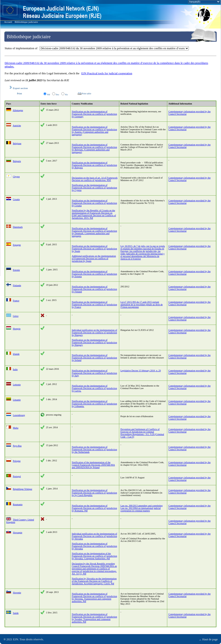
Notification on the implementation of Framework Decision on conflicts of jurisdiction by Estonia (94, 274)
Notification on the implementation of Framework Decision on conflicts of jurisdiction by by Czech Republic (94, 493)
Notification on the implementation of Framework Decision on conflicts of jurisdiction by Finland (94, 289)
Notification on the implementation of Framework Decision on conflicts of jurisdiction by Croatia (94, 203)
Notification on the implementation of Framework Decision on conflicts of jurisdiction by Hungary (94, 342)
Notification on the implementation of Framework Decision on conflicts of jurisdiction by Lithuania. (94, 404)
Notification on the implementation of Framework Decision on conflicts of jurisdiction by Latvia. (94, 388)
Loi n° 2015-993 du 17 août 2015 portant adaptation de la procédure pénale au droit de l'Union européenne (142, 305)
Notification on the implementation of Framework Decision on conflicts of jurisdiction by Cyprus (94, 188)
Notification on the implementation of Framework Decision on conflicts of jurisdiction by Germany (94, 114)
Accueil (8, 22)
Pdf (48, 95)
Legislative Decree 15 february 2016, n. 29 (141, 371)
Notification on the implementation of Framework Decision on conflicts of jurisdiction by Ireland (94, 358)
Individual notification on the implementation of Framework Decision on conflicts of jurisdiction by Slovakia (94, 536)
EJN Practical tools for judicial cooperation (107, 73)
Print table (86, 94)
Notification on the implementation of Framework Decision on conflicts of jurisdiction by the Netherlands (94, 449)
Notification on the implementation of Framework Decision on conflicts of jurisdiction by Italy (94, 373)
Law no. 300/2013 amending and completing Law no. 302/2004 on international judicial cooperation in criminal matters (142, 508)
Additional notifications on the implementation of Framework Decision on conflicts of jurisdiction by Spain (94, 258)
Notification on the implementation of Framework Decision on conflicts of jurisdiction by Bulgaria (94, 165)
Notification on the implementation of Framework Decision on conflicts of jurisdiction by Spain (94, 249)
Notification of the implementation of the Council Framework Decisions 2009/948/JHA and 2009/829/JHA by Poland (93, 465)
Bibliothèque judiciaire (26, 22)
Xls (66, 95)
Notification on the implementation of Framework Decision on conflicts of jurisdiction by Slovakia (94, 546)
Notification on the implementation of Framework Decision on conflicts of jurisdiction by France (94, 305)
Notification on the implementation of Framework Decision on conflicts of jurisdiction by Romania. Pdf (94, 508)
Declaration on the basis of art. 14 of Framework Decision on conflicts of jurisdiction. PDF (95, 179)
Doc (58, 95)
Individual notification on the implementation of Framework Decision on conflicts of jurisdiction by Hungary (94, 333)
